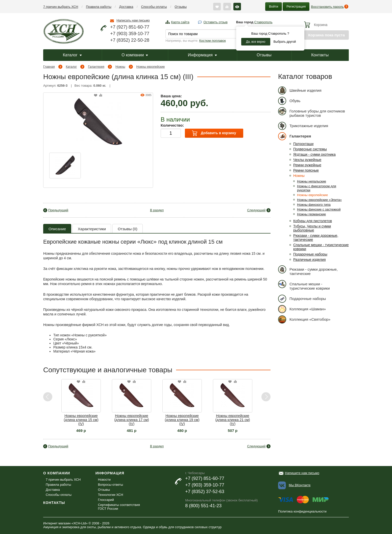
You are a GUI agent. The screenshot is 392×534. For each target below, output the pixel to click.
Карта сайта (180, 22)
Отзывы (181, 7)
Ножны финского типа (314, 205)
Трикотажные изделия (303, 126)
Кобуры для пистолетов (313, 221)
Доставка (126, 7)
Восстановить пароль (327, 7)
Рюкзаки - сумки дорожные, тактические (308, 271)
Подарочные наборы (310, 254)
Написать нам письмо (133, 20)
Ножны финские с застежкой (319, 209)
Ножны (120, 67)
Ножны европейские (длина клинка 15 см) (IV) (81, 420)
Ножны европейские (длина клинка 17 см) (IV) (131, 420)
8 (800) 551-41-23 (203, 506)
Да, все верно (256, 42)
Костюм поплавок (213, 41)
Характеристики (92, 229)
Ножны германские (311, 214)
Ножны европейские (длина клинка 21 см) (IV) (232, 420)
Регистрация (296, 6)
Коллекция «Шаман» (302, 309)
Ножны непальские (312, 181)
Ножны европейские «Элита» (319, 200)
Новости (104, 480)
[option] (65, 166)
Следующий (256, 210)
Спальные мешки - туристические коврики (304, 285)
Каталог (72, 55)
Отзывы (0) (127, 229)
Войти (274, 6)
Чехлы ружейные (307, 160)
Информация (202, 55)
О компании (135, 55)
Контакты (320, 55)
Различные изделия (310, 260)
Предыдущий (58, 210)
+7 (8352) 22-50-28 (130, 40)
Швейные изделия (300, 90)
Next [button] (266, 397)
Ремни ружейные (307, 165)
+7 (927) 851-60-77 (130, 27)
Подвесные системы (310, 149)
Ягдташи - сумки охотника (314, 154)
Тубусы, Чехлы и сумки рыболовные (312, 228)
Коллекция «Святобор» (304, 319)
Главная (49, 67)
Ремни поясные (306, 170)
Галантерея (96, 67)
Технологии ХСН (111, 495)
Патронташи (303, 144)
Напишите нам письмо (302, 473)
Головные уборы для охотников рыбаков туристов (312, 112)
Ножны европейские (151, 67)
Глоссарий (106, 500)
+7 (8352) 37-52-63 (205, 492)
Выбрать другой (285, 42)
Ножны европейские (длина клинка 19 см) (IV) (182, 420)
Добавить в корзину (214, 133)
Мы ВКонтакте (300, 485)
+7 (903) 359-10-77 (130, 34)
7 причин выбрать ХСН (61, 7)
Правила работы (99, 7)
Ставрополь (263, 22)
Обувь (289, 101)
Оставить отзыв (216, 22)
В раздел (157, 210)
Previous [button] (48, 397)
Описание (57, 229)
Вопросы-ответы (111, 485)
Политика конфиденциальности (302, 511)
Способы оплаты (154, 7)
